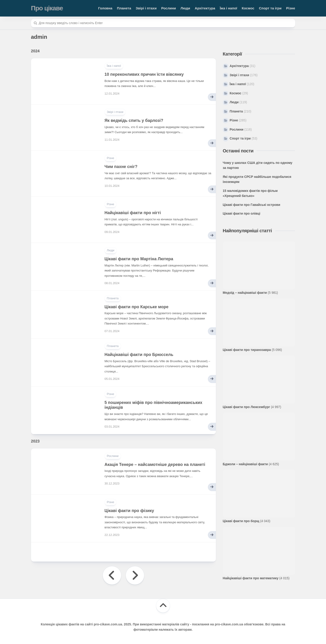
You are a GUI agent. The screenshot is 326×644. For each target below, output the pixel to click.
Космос (248, 8)
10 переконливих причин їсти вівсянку (144, 74)
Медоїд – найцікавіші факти (245, 293)
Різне (290, 8)
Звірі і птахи (146, 8)
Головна (105, 8)
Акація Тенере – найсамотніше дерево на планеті (155, 465)
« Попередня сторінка (112, 575)
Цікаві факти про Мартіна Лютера (139, 259)
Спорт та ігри (270, 8)
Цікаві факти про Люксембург (246, 407)
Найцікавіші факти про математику (251, 578)
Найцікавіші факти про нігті (133, 213)
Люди (185, 8)
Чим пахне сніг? (121, 167)
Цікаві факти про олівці (242, 213)
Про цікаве (47, 8)
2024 (35, 51)
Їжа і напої (229, 8)
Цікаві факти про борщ (241, 521)
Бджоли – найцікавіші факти (245, 464)
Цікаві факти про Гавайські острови (252, 205)
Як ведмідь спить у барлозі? (134, 120)
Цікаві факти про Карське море (137, 307)
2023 (35, 441)
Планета (124, 8)
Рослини (169, 8)
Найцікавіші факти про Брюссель (139, 355)
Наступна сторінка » (135, 575)
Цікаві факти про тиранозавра (247, 350)
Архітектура (205, 8)
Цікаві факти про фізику (129, 511)
